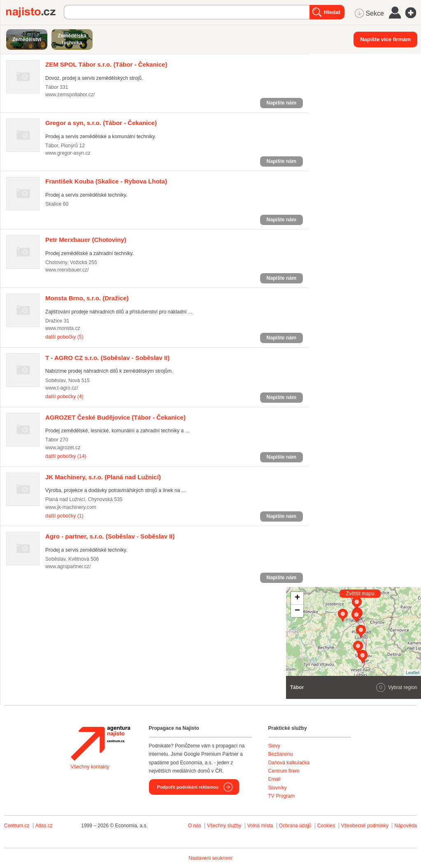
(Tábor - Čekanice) (106, 64)
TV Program (282, 796)
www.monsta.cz (63, 328)
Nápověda (406, 826)
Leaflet (413, 673)
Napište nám (281, 103)
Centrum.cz (17, 826)
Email (274, 779)
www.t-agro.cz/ (62, 388)
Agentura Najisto (100, 743)
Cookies (326, 826)
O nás (195, 826)
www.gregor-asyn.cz (68, 153)
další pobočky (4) (64, 397)
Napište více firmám (385, 39)
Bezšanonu (281, 754)
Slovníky (278, 788)
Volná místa (260, 826)
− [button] (297, 611)
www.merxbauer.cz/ (67, 270)
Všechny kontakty (90, 767)
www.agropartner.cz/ (68, 566)
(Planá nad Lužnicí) (103, 477)
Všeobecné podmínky (365, 826)
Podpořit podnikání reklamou (188, 787)
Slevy (274, 746)
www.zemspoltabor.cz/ (70, 95)
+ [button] (297, 598)
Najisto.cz (35, 12)
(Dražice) (87, 298)
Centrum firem (284, 771)
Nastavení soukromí (210, 858)
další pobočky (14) (66, 456)
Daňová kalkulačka (289, 763)
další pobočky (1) (64, 516)
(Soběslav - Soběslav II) (107, 358)
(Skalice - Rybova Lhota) (106, 181)
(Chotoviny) (86, 240)
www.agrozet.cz (63, 448)
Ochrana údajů (295, 826)
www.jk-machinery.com (71, 507)
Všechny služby (225, 826)
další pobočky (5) (64, 337)
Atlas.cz (44, 826)
